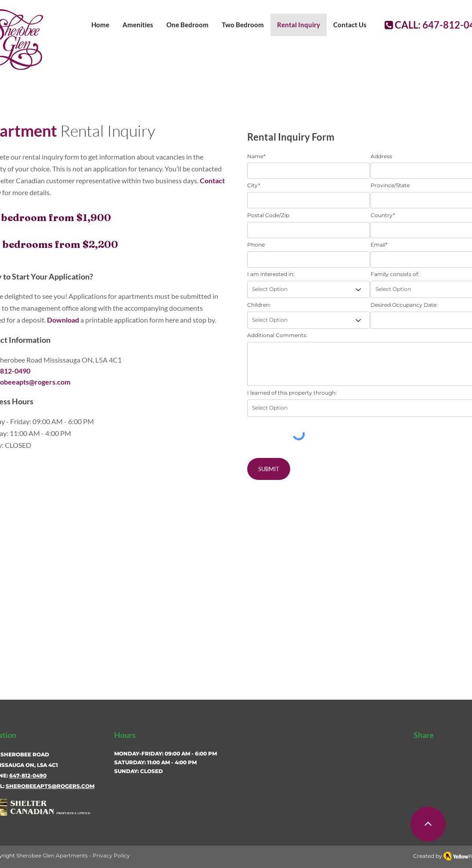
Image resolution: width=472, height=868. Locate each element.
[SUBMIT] (269, 469)
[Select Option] (308, 289)
